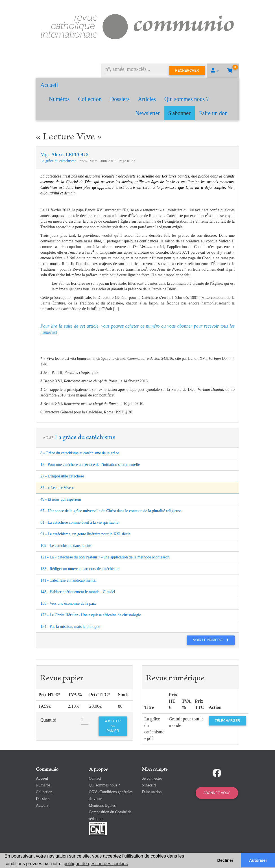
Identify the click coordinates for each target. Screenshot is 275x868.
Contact (95, 778)
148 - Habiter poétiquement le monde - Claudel (78, 592)
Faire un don (213, 113)
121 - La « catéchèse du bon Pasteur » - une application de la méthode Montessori (105, 557)
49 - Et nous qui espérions (61, 499)
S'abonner (179, 113)
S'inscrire (149, 785)
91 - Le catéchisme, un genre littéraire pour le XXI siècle (85, 534)
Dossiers (120, 99)
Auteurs (42, 805)
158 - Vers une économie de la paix (68, 603)
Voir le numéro (212, 640)
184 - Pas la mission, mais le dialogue (70, 627)
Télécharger (227, 721)
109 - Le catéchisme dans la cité (66, 546)
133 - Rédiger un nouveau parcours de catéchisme (80, 569)
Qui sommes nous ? (186, 99)
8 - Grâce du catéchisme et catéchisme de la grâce (80, 453)
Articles (147, 99)
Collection (90, 99)
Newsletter (148, 113)
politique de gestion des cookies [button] (96, 864)
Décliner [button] (225, 860)
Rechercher (187, 71)
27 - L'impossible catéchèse (62, 476)
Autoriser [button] (258, 860)
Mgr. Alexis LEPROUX (65, 155)
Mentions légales (102, 805)
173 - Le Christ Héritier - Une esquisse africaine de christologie (91, 615)
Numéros (59, 99)
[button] (215, 71)
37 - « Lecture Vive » (57, 488)
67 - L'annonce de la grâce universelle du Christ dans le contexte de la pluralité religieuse (111, 511)
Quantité (48, 720)
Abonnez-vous (217, 793)
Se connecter (152, 778)
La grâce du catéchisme (59, 161)
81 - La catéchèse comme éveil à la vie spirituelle (79, 522)
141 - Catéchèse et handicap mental (68, 580)
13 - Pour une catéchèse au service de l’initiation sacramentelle (90, 465)
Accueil (49, 85)
